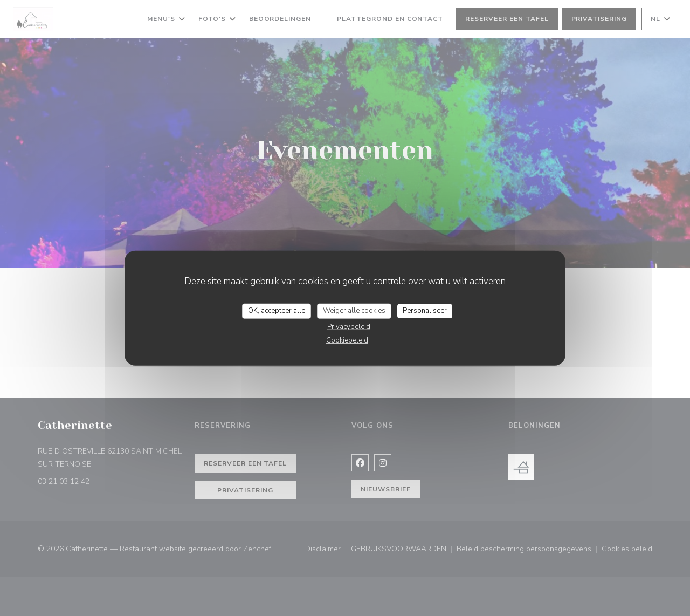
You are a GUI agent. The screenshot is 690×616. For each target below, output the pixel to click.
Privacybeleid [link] (349, 326)
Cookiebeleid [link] (347, 340)
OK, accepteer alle (277, 311)
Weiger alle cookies (354, 311)
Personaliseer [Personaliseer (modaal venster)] (425, 311)
